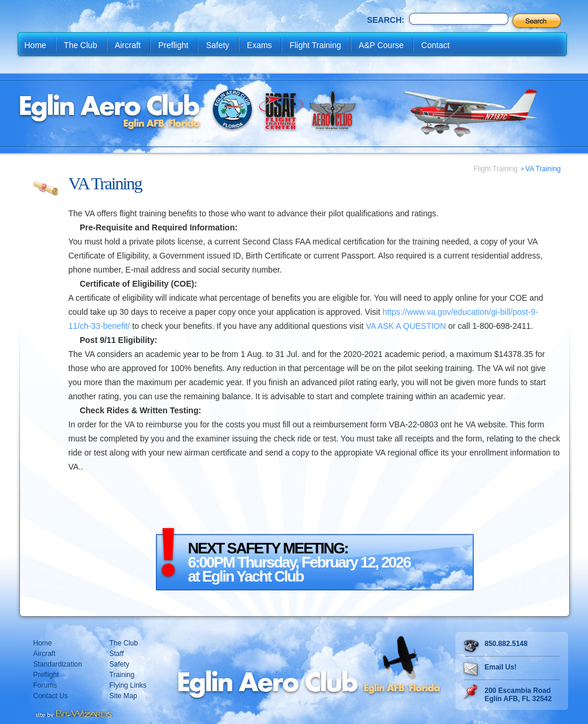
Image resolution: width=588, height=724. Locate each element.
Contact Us (51, 696)
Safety (217, 45)
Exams (259, 45)
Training (122, 675)
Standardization (58, 664)
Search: (386, 20)
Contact (436, 45)
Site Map (123, 696)
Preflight (173, 45)
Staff (117, 654)
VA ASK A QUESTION (406, 326)
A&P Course (381, 45)
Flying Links (128, 685)
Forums (45, 685)
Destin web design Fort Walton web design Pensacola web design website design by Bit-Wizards (73, 712)
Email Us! (501, 667)
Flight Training (315, 45)
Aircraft (128, 45)
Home (35, 45)
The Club (81, 45)
